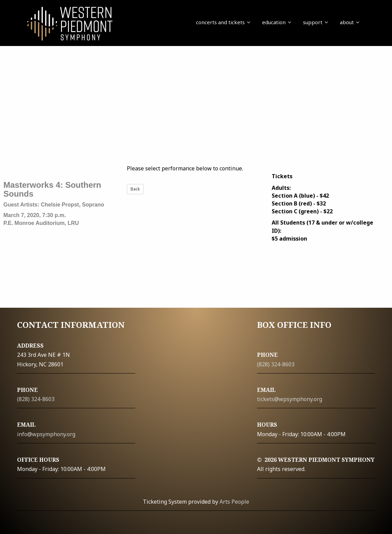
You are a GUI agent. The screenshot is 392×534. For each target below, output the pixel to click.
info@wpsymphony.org (46, 434)
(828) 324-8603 (36, 399)
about (350, 22)
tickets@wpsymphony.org (290, 399)
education (277, 22)
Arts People (234, 502)
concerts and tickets (223, 22)
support (315, 22)
